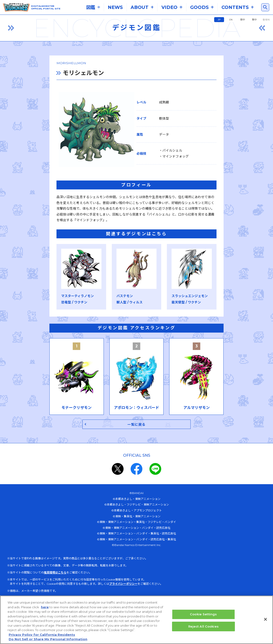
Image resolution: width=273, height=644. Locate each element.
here (45, 607)
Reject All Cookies (203, 626)
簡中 (243, 20)
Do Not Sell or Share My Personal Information (48, 639)
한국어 (266, 20)
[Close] (265, 620)
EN (231, 20)
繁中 (254, 20)
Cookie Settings (203, 614)
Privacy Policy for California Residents (42, 635)
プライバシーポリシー (123, 594)
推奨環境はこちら (55, 582)
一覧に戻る (137, 434)
